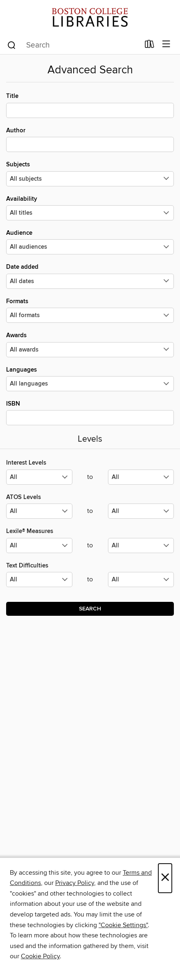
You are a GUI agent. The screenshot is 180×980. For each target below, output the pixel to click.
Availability (90, 208)
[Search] (12, 45)
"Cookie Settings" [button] (123, 925)
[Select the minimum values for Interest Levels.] (39, 477)
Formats (90, 310)
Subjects (90, 173)
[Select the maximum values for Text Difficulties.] (141, 580)
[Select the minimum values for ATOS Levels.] (39, 511)
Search (90, 609)
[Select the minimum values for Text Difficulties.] (39, 580)
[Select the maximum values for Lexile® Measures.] (141, 546)
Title (90, 105)
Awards (90, 344)
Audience (90, 242)
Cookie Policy (40, 956)
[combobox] (73, 45)
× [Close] (165, 878)
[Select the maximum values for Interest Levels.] (141, 477)
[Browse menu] (166, 44)
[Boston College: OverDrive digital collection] (90, 17)
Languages (90, 379)
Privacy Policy (75, 883)
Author (90, 139)
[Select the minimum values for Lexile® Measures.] (39, 546)
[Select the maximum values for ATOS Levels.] (141, 511)
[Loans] (150, 46)
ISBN (90, 413)
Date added (90, 276)
